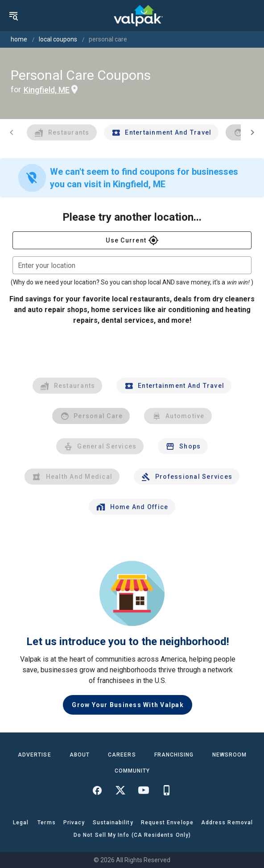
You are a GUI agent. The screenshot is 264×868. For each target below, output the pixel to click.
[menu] (13, 16)
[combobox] (132, 265)
